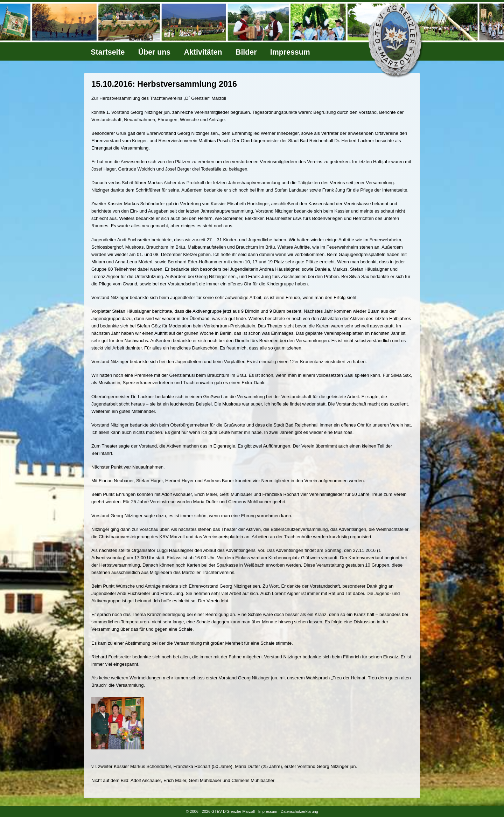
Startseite (108, 52)
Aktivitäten (203, 52)
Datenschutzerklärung (299, 811)
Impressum (290, 52)
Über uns (154, 52)
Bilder (246, 52)
